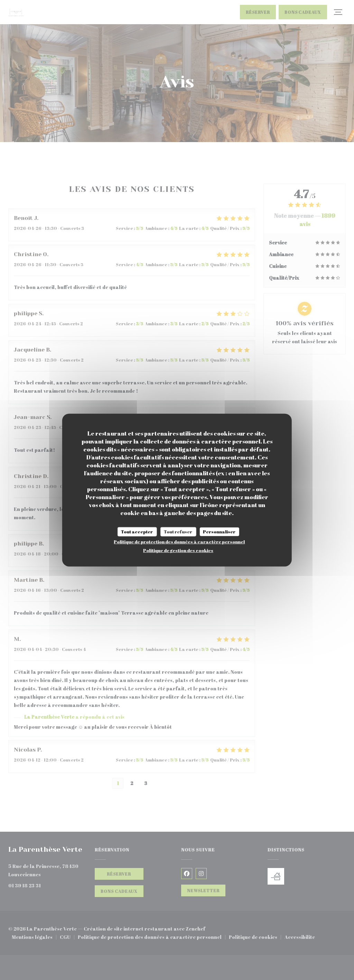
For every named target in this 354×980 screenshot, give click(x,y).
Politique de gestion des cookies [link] (178, 550)
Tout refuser (178, 531)
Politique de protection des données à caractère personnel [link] (179, 542)
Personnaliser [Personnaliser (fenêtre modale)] (219, 531)
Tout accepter (137, 531)
